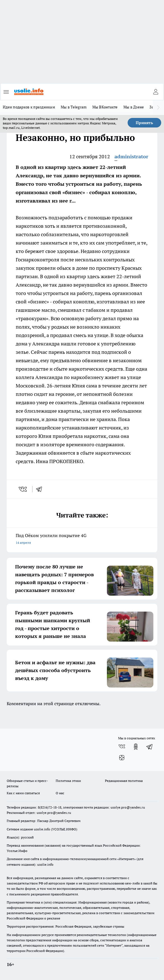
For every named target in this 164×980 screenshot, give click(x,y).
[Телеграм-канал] (150, 747)
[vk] (23, 489)
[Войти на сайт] (156, 92)
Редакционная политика (124, 781)
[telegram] (41, 489)
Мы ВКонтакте (105, 107)
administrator (131, 156)
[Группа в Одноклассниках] (136, 747)
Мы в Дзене (134, 107)
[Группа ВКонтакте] (122, 747)
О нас (60, 793)
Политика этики (68, 781)
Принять (144, 123)
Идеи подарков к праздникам (29, 107)
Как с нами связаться (23, 793)
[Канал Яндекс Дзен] (122, 758)
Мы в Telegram (74, 107)
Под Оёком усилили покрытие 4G (82, 539)
